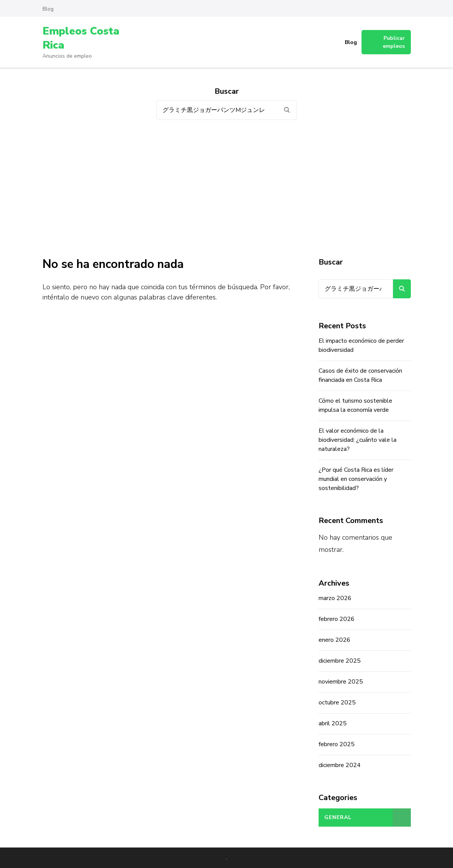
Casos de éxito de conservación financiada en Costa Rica (360, 375)
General (338, 817)
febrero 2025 (337, 744)
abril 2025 (333, 723)
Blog (48, 9)
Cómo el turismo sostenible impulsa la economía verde (355, 405)
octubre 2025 (337, 703)
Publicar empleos (394, 42)
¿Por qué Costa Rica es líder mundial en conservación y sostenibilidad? (356, 479)
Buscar (331, 262)
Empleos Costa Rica (81, 38)
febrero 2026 (337, 619)
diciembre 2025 (340, 661)
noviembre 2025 (341, 682)
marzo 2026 (335, 598)
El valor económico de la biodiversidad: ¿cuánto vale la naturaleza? (358, 440)
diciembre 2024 (340, 765)
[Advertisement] (226, 188)
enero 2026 (335, 640)
